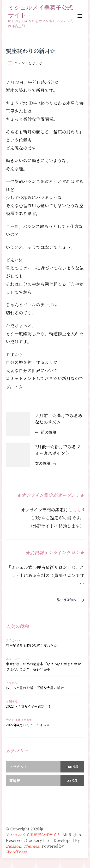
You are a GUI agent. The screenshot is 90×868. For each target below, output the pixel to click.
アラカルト (13, 640)
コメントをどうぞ (28, 63)
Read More (67, 600)
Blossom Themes (22, 846)
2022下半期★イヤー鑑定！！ (28, 706)
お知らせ (12, 701)
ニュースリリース (17, 659)
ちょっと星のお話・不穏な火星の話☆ (35, 688)
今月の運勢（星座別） (20, 720)
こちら (75, 510)
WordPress (16, 852)
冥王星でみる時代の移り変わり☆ (31, 645)
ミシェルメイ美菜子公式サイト (41, 11)
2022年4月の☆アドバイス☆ (28, 725)
